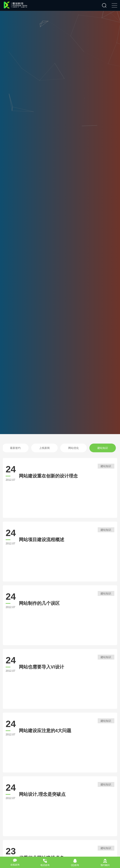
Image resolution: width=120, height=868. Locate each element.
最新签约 (19, 448)
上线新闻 (48, 448)
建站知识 (106, 448)
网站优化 (77, 448)
